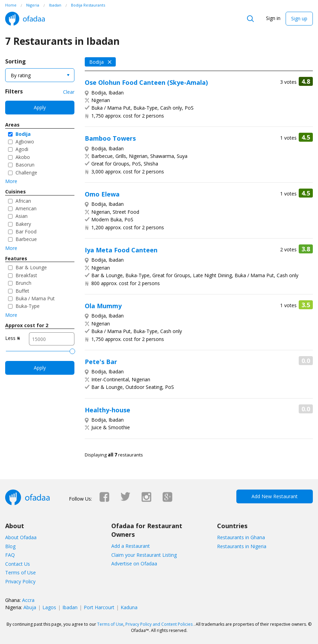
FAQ (10, 555)
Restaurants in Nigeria (242, 546)
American (26, 208)
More (11, 181)
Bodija (23, 134)
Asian (22, 216)
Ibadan (70, 607)
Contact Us (18, 564)
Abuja (30, 607)
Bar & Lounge (31, 267)
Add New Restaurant (275, 496)
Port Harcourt (99, 607)
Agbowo (25, 142)
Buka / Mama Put (35, 298)
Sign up (299, 18)
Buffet (22, 291)
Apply (40, 107)
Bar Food (26, 232)
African (23, 201)
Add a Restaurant (131, 546)
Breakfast (26, 275)
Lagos (49, 607)
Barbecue (26, 239)
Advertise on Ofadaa (134, 563)
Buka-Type (28, 306)
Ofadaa (25, 19)
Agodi (22, 149)
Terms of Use (20, 572)
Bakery (23, 224)
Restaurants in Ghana (241, 537)
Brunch (23, 283)
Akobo (23, 157)
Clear (69, 92)
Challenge (26, 173)
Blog (10, 546)
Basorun (25, 165)
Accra (28, 600)
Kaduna (129, 607)
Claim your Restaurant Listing (144, 555)
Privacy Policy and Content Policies (159, 624)
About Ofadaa (21, 537)
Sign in (273, 18)
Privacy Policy (20, 581)
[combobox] (40, 75)
